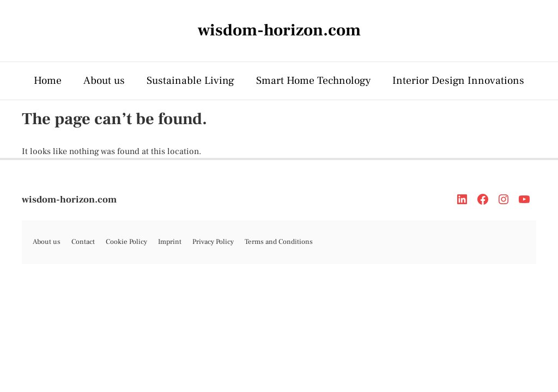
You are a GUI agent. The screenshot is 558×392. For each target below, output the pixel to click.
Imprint (170, 242)
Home (48, 81)
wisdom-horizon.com (69, 200)
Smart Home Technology (313, 81)
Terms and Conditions (279, 242)
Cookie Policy (126, 242)
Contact (83, 242)
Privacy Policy (213, 242)
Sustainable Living (190, 81)
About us (104, 81)
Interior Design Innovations (458, 81)
